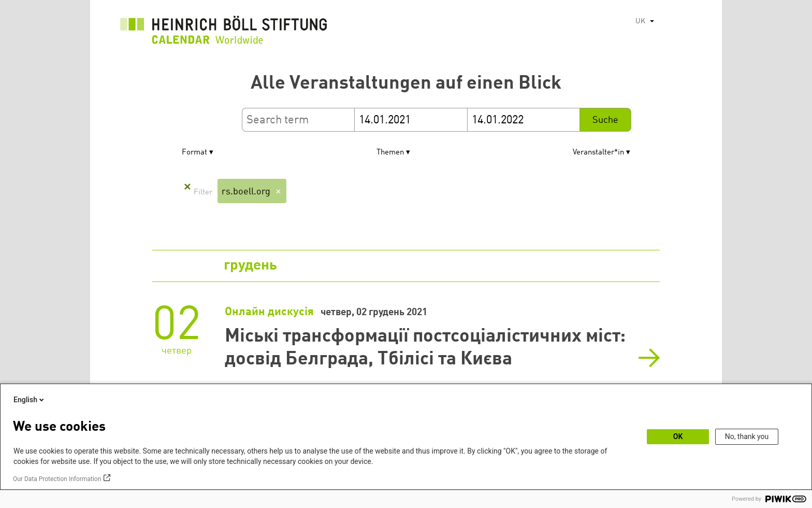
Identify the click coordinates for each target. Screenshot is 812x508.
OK (678, 436)
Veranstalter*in (598, 153)
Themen (390, 153)
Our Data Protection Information (57, 479)
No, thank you (747, 436)
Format (194, 153)
